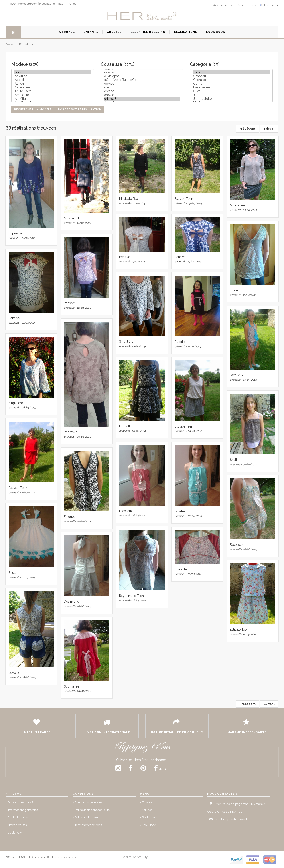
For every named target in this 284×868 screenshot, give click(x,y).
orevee (142, 95)
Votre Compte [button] (223, 5)
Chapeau (231, 76)
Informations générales (23, 810)
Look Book (149, 825)
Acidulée (53, 76)
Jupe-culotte (231, 99)
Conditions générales (89, 802)
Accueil (10, 44)
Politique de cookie (87, 817)
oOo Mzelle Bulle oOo (142, 80)
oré (142, 87)
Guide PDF (15, 833)
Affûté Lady (53, 91)
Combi (231, 84)
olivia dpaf (142, 76)
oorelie (142, 84)
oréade (142, 91)
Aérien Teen (53, 87)
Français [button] (269, 5)
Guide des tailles (18, 817)
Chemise (231, 80)
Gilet (231, 91)
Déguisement (231, 87)
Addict (53, 80)
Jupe (231, 95)
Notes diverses (17, 825)
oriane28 (142, 99)
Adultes (147, 810)
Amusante (53, 95)
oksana (142, 72)
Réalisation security (135, 857)
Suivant (269, 129)
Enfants (147, 802)
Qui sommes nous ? (20, 802)
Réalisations (26, 44)
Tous (53, 72)
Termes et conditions (88, 825)
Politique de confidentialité (92, 810)
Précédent (247, 129)
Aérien (53, 84)
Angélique (53, 99)
